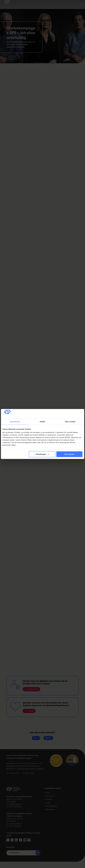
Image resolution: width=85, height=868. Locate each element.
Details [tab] (43, 422)
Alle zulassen (69, 454)
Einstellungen (42, 454)
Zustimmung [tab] (15, 422)
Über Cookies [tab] (70, 422)
